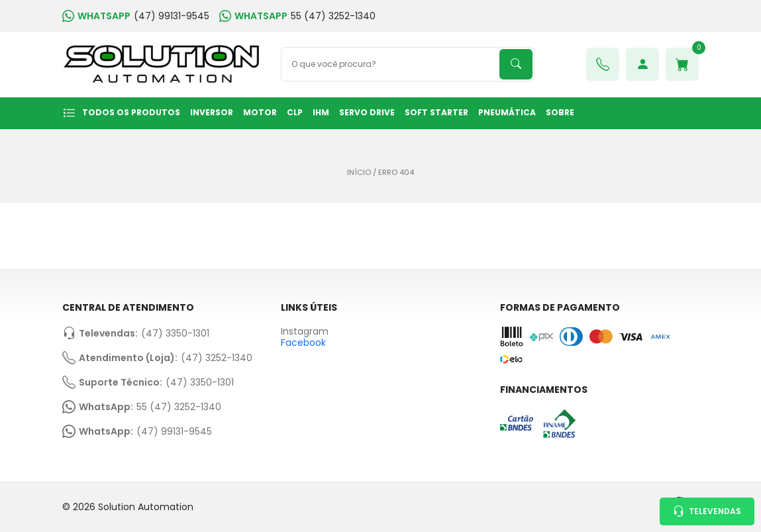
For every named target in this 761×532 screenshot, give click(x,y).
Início (359, 173)
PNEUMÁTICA (507, 112)
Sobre (560, 112)
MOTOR (260, 112)
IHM (321, 112)
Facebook (303, 343)
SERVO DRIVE (367, 112)
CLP (295, 112)
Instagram (305, 332)
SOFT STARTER (436, 112)
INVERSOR (212, 112)
